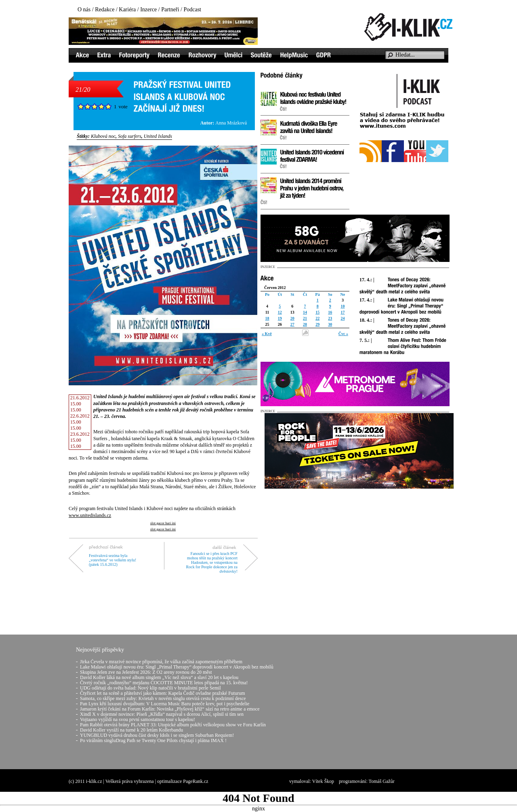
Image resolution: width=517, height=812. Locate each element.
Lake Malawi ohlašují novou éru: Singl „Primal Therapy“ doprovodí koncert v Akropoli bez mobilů (177, 667)
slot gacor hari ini (163, 523)
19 (280, 318)
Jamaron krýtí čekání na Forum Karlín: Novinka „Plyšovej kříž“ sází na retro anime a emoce (170, 709)
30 (330, 324)
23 (330, 318)
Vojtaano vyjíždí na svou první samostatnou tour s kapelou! (138, 719)
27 (292, 324)
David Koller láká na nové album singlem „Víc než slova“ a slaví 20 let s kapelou (159, 677)
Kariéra (127, 9)
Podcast (192, 9)
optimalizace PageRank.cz (183, 781)
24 (343, 318)
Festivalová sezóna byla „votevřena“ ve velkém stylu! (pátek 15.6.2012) (112, 560)
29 (317, 324)
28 (305, 324)
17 (343, 312)
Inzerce (148, 9)
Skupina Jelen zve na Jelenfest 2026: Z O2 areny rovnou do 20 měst (146, 672)
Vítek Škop (323, 781)
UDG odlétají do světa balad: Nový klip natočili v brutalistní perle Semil (150, 688)
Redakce (105, 9)
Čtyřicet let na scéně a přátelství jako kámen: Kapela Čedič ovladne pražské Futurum (163, 693)
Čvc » (343, 334)
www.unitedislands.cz (90, 515)
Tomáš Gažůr (382, 781)
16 (330, 312)
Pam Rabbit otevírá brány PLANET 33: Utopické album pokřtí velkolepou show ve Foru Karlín (173, 725)
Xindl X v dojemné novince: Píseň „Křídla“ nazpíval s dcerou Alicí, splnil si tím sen (162, 714)
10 (343, 306)
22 (317, 318)
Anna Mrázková (231, 123)
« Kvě (267, 334)
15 (317, 312)
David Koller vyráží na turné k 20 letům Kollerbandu (131, 730)
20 (292, 318)
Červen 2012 (275, 288)
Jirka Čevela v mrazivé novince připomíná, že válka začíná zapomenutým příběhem (161, 662)
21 (305, 318)
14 (305, 312)
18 (267, 318)
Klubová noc (103, 136)
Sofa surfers (130, 136)
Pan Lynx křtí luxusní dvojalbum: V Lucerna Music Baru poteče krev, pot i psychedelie (165, 704)
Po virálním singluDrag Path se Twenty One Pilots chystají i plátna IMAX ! (153, 740)
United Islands (158, 136)
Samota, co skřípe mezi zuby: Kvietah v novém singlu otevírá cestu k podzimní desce (163, 698)
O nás (84, 9)
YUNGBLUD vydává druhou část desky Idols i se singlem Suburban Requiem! (157, 735)
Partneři (170, 9)
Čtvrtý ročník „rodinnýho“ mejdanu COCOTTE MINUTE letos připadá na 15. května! (164, 683)
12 (280, 312)
